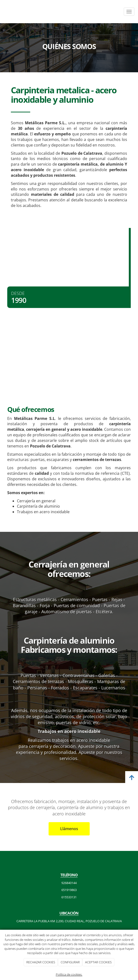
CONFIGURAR (70, 962)
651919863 (69, 890)
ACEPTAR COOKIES (98, 962)
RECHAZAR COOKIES (41, 962)
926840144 (69, 883)
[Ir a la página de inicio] (2, 12)
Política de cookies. (69, 974)
